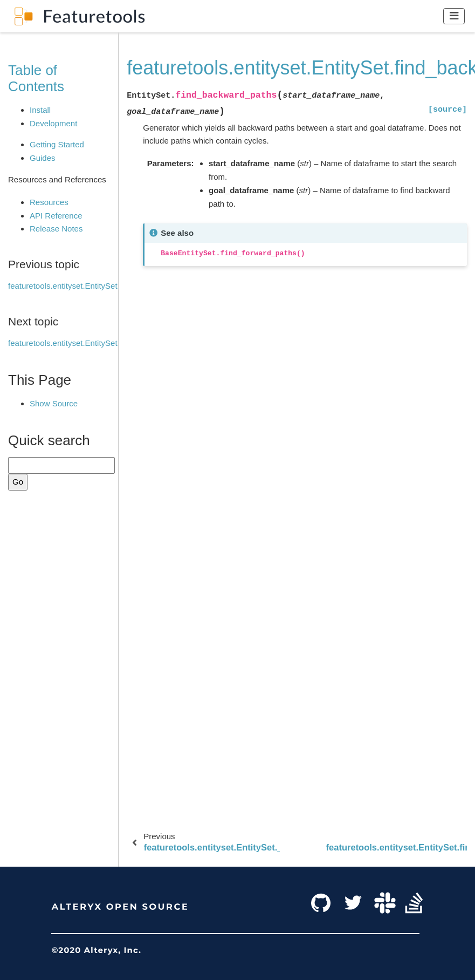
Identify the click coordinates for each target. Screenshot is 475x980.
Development (53, 123)
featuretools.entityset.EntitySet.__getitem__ (86, 286)
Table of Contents (36, 78)
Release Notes (56, 229)
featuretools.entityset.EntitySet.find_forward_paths (98, 343)
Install (40, 110)
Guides (43, 158)
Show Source (54, 403)
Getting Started (57, 144)
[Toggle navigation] (454, 16)
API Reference (56, 216)
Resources (49, 202)
